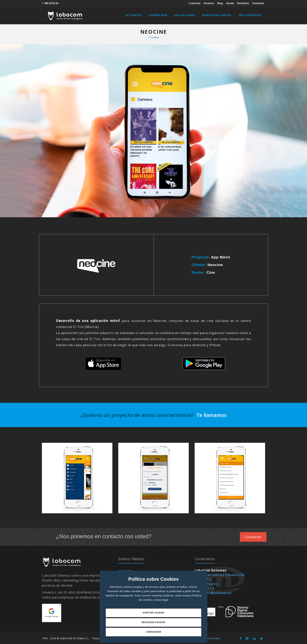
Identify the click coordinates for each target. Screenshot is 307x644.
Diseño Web (158, 15)
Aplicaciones (184, 15)
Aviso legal (162, 600)
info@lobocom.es (218, 593)
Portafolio (243, 3)
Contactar (258, 3)
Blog (220, 3)
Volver (154, 37)
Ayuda (230, 3)
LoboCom (195, 3)
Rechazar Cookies (153, 622)
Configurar (153, 632)
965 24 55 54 (51, 3)
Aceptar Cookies (153, 613)
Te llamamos (212, 415)
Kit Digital (134, 15)
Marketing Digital (217, 15)
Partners (209, 3)
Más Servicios (250, 15)
